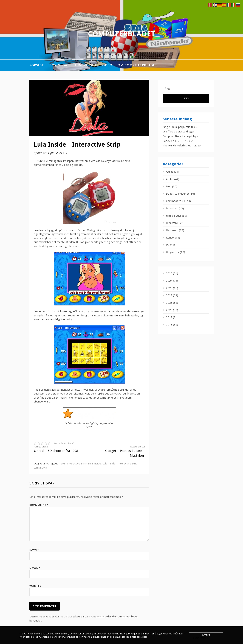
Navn (34, 550)
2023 (169, 288)
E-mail (35, 568)
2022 (169, 295)
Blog (169, 186)
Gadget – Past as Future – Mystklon (120, 451)
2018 (169, 324)
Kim (40, 153)
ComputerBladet (122, 34)
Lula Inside (94, 463)
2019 (169, 317)
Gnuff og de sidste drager (179, 131)
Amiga (170, 172)
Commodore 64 (176, 201)
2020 (169, 310)
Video (107, 65)
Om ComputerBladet (138, 65)
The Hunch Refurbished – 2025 (182, 145)
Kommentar (39, 505)
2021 (169, 302)
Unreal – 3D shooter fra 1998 (59, 449)
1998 (62, 463)
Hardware (172, 230)
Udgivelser (86, 65)
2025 (169, 273)
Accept (206, 635)
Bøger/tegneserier (178, 194)
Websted (35, 586)
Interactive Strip (77, 463)
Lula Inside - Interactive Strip (120, 463)
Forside (37, 65)
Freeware (172, 223)
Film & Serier (174, 215)
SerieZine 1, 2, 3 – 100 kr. (178, 141)
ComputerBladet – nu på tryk (180, 136)
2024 (169, 281)
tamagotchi (41, 467)
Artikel (170, 179)
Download (60, 65)
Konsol (170, 237)
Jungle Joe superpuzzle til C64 (181, 127)
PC (66, 153)
